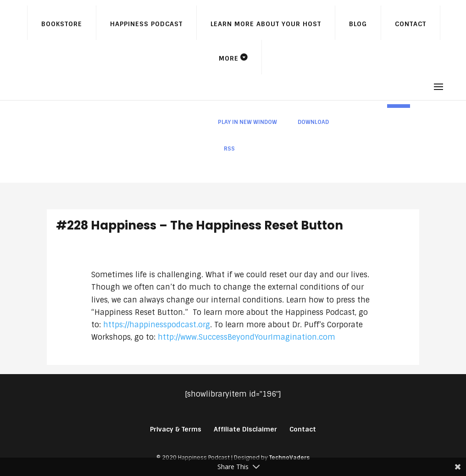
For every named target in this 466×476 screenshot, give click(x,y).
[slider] (282, 106)
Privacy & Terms (176, 429)
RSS (229, 149)
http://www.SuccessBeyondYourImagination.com (247, 337)
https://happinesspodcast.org (157, 325)
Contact (411, 24)
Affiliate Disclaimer (245, 429)
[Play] (183, 106)
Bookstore (62, 24)
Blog (358, 24)
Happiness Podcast (146, 24)
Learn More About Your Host (266, 24)
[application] (298, 106)
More (229, 58)
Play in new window (247, 122)
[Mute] (380, 106)
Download (313, 122)
